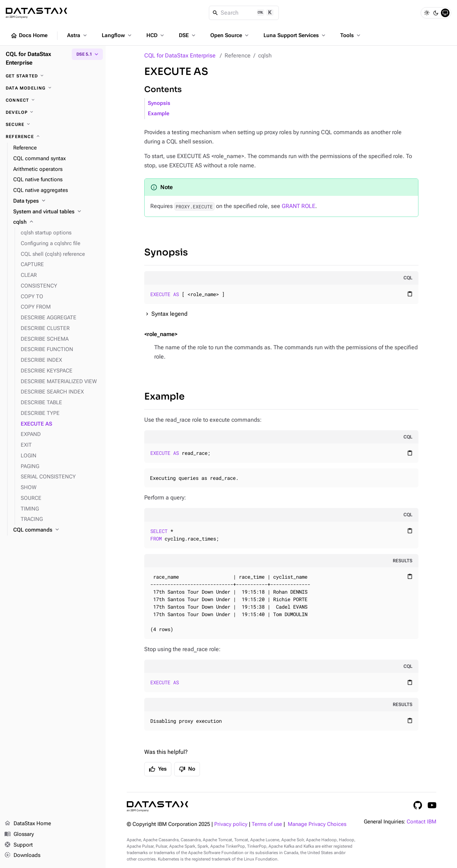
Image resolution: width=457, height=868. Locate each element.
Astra (78, 35)
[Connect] (53, 100)
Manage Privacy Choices (317, 824)
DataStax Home (28, 824)
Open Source (230, 35)
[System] (445, 13)
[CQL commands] (57, 530)
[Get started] (53, 76)
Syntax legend (169, 314)
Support (19, 845)
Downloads (22, 856)
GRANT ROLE (298, 206)
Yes (158, 769)
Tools (351, 35)
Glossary (19, 834)
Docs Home (29, 36)
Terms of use (267, 824)
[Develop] (53, 112)
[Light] (427, 13)
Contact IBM (421, 822)
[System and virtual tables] (57, 212)
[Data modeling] (53, 88)
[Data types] (57, 201)
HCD (156, 35)
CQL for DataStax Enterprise (180, 55)
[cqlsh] (57, 222)
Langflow (117, 35)
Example (159, 114)
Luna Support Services (295, 35)
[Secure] (53, 125)
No (187, 769)
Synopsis (159, 103)
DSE (188, 35)
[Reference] (53, 137)
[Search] (244, 13)
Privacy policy (231, 824)
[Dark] (436, 13)
